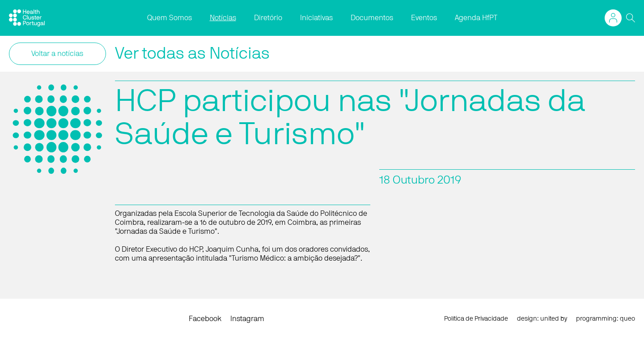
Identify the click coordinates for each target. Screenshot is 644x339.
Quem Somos (169, 18)
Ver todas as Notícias (192, 54)
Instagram (247, 319)
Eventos (424, 18)
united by (554, 319)
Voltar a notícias (57, 54)
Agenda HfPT (476, 18)
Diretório (268, 18)
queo (627, 319)
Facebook (205, 319)
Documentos (372, 18)
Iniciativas (316, 18)
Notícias (223, 18)
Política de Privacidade (476, 319)
